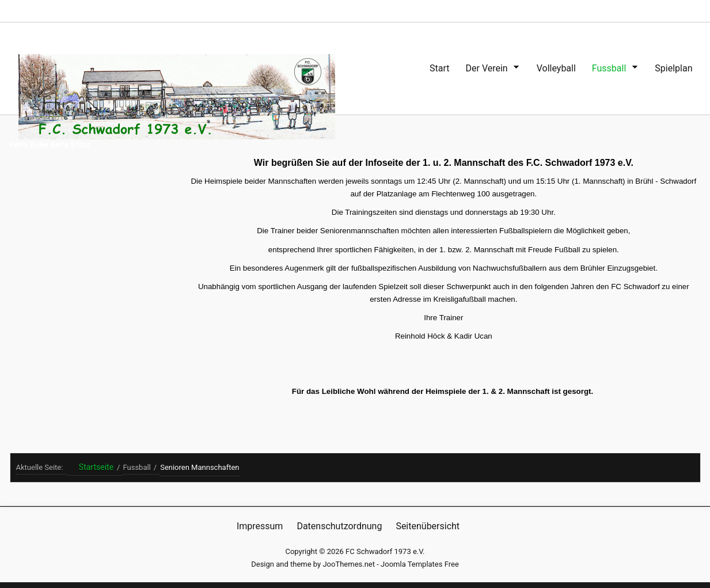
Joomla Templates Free (420, 564)
